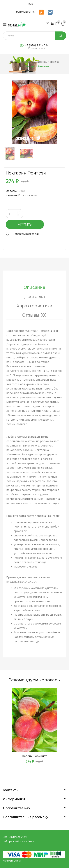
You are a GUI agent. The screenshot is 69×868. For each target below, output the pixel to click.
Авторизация (53, 24)
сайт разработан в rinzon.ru (21, 841)
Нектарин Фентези (37, 66)
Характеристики (35, 306)
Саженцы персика (47, 62)
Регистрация (48, 24)
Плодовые (24, 62)
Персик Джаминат (34, 756)
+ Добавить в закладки (24, 234)
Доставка (34, 296)
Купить (26, 224)
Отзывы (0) (35, 315)
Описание (34, 287)
